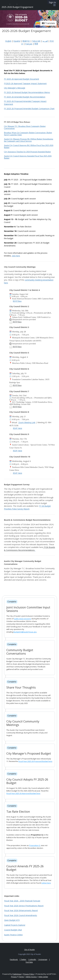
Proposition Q (35, 845)
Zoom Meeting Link (27, 422)
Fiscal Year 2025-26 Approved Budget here (23, 793)
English (8, 41)
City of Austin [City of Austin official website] (29, 949)
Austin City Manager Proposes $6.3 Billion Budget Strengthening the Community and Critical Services (29, 140)
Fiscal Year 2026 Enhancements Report (21, 910)
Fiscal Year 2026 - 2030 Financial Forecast (22, 901)
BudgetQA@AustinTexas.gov (25, 632)
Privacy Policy (29, 974)
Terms (21, 977)
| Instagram (43, 959)
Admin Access (31, 977)
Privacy (14, 977)
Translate (48, 23)
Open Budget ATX (12, 920)
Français (29, 44)
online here (46, 883)
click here (16, 256)
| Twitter (23, 959)
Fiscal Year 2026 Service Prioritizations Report (24, 906)
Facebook (14, 959)
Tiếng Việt (36, 41)
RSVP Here (17, 301)
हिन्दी (36, 44)
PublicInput (17, 974)
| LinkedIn (32, 959)
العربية (45, 41)
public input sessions (23, 619)
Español (17, 41)
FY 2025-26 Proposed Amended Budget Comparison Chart (29, 109)
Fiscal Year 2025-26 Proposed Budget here (35, 761)
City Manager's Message (15, 88)
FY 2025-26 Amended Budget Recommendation (25, 97)
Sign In (52, 2)
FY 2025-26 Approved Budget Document (22, 79)
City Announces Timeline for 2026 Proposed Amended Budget (27, 152)
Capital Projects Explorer (15, 925)
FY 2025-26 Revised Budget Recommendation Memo (27, 92)
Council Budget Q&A (13, 930)
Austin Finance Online (13, 935)
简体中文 (26, 41)
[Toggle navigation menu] (54, 5)
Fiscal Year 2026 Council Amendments (21, 915)
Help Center (43, 977)
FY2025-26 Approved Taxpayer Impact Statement (25, 83)
